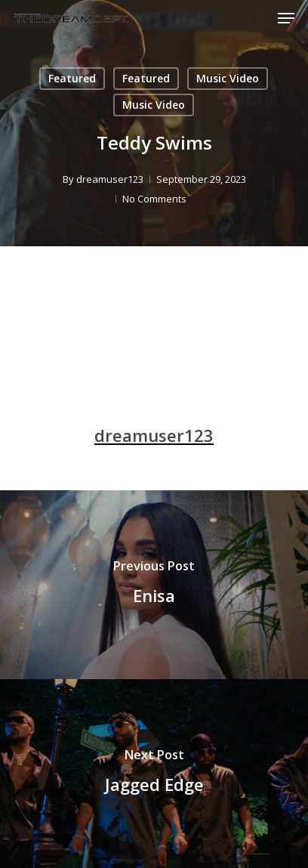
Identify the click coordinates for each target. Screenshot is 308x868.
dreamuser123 (110, 179)
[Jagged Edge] (154, 774)
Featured (72, 78)
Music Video (228, 78)
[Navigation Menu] (286, 18)
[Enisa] (154, 585)
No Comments (154, 199)
